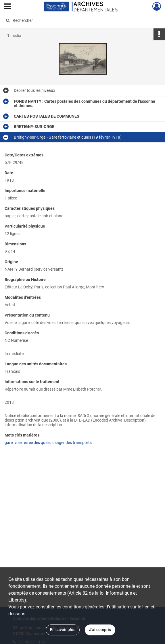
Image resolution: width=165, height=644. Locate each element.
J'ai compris (100, 630)
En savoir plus (63, 630)
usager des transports (72, 443)
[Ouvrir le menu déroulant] (8, 7)
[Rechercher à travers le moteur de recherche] (78, 20)
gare (9, 443)
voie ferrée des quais (32, 443)
